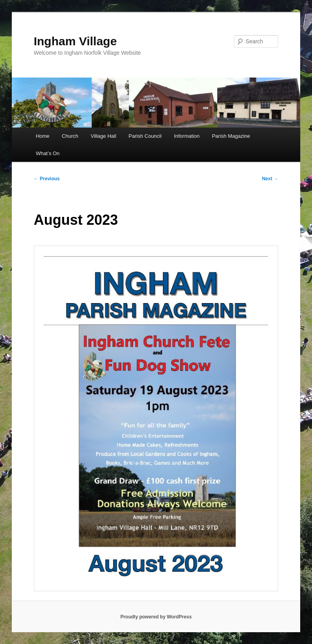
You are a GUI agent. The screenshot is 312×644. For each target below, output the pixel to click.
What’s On (48, 153)
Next (270, 179)
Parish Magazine (231, 136)
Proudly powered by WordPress (156, 617)
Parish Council (145, 136)
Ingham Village (75, 41)
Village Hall (104, 136)
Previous (47, 179)
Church (70, 136)
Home (43, 136)
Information (187, 136)
